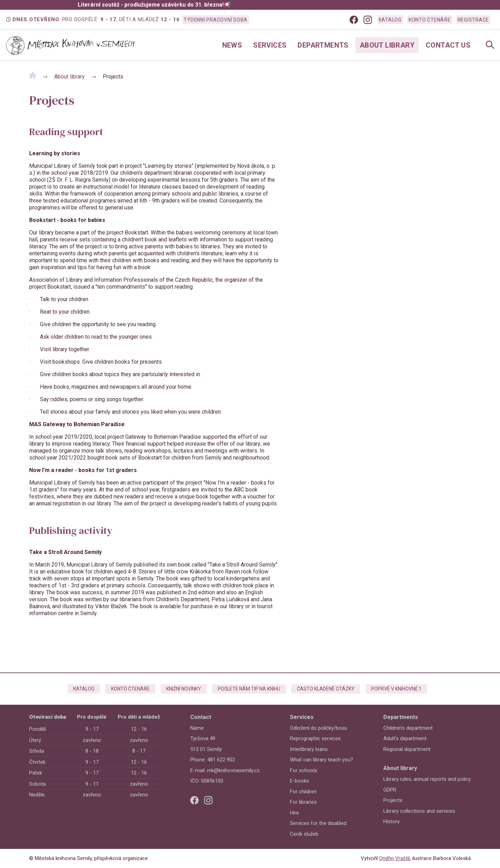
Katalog (390, 20)
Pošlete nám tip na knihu (249, 689)
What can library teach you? (322, 760)
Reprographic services (315, 738)
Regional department (407, 749)
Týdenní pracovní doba (216, 20)
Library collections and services (419, 811)
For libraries (303, 802)
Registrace (473, 20)
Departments (323, 45)
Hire (294, 813)
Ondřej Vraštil (394, 858)
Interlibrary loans (309, 749)
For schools (304, 770)
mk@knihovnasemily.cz (233, 770)
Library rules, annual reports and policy (427, 779)
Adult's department (405, 738)
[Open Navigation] (490, 45)
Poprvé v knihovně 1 (396, 689)
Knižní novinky (184, 689)
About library (387, 45)
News (232, 45)
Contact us (448, 45)
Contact (201, 717)
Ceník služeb (304, 834)
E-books (299, 781)
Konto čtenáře (430, 20)
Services (270, 45)
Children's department (408, 728)
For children (303, 792)
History (391, 821)
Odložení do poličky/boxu (318, 728)
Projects (393, 800)
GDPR (390, 790)
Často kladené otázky (326, 689)
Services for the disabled (318, 823)
